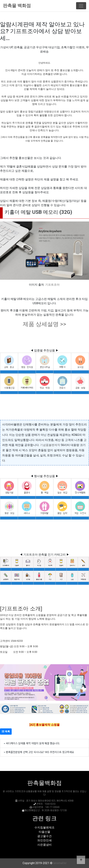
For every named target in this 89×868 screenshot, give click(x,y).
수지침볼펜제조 (44, 828)
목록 (6, 731)
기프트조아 (52, 285)
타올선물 (44, 832)
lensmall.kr (60, 863)
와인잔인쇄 (44, 840)
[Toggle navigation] (81, 6)
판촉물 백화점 (17, 6)
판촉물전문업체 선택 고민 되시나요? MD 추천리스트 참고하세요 (40, 752)
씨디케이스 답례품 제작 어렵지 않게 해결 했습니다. (33, 743)
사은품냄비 (44, 845)
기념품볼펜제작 (50, 445)
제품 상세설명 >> (44, 324)
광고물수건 (44, 836)
